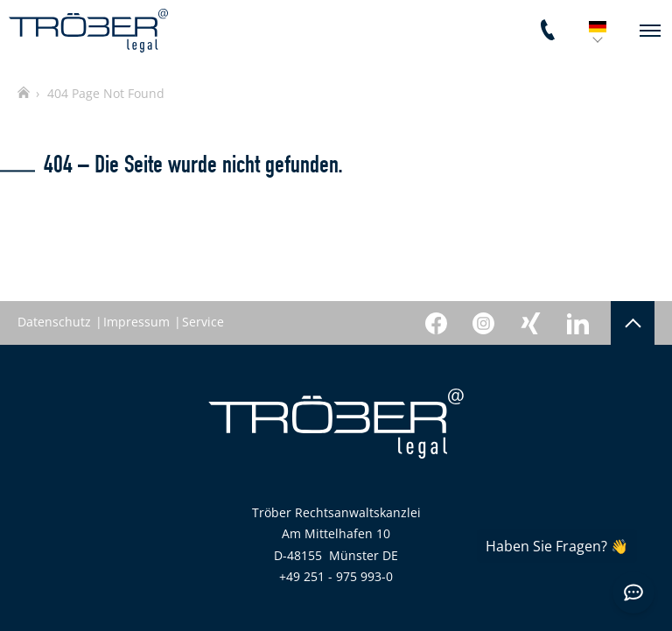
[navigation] (650, 31)
